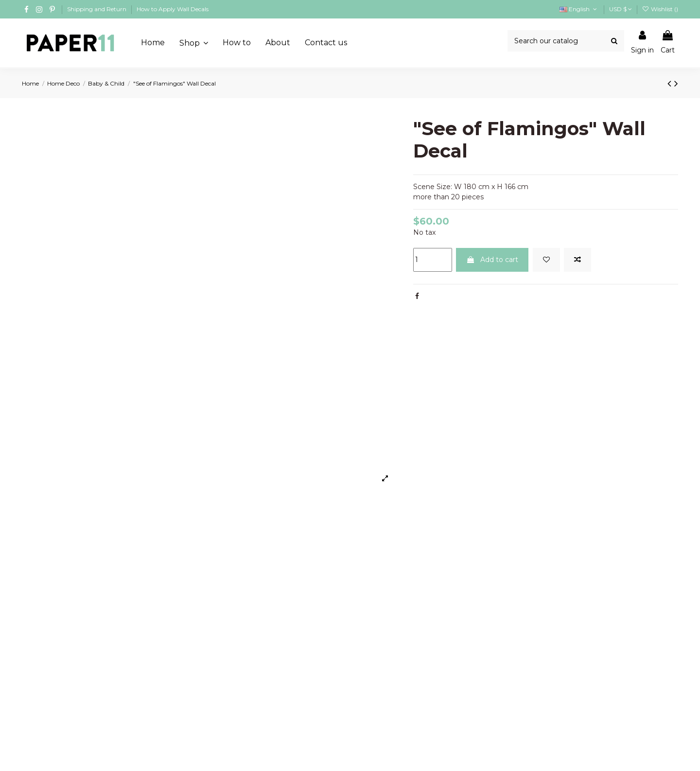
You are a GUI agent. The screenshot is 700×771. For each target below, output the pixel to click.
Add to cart (492, 260)
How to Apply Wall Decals (173, 9)
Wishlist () (660, 9)
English (579, 9)
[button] (194, 43)
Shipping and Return (97, 9)
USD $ (621, 9)
